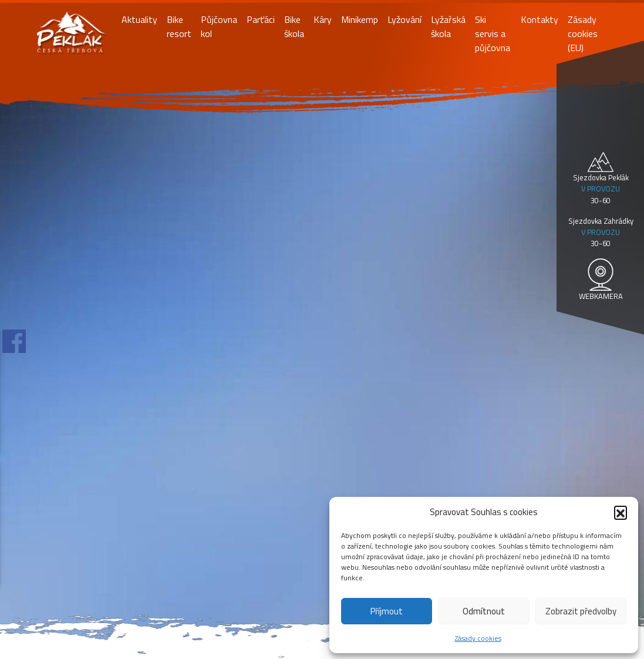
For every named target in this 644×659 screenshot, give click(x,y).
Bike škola (294, 26)
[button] (621, 512)
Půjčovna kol (219, 26)
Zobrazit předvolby (581, 611)
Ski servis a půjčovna (493, 33)
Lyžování (404, 19)
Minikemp (360, 19)
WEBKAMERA (601, 296)
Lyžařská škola (448, 26)
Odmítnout (484, 611)
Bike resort (179, 26)
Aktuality (139, 19)
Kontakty (540, 19)
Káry (323, 19)
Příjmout (387, 611)
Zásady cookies (478, 638)
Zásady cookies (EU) (583, 33)
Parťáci (261, 19)
